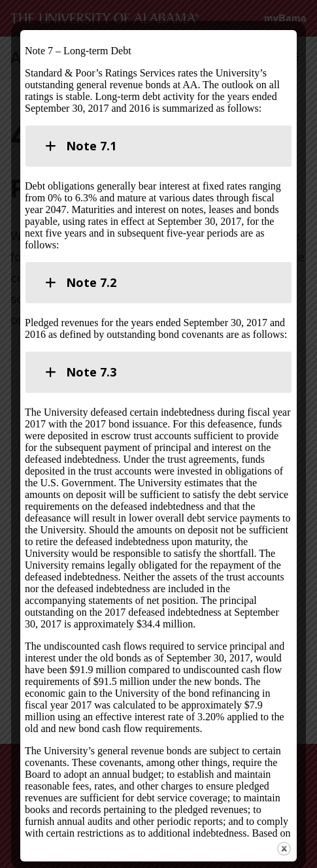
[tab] (158, 146)
